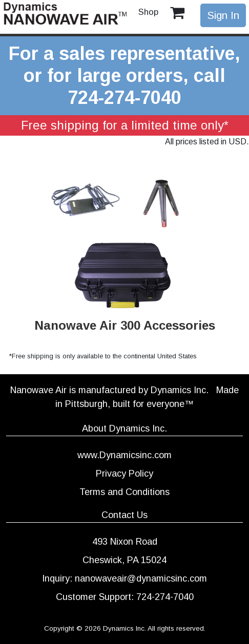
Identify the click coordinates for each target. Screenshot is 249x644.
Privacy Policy (125, 474)
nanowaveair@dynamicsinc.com (141, 578)
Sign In (223, 15)
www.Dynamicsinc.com (125, 455)
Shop (148, 12)
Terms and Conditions (125, 492)
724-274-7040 (125, 98)
